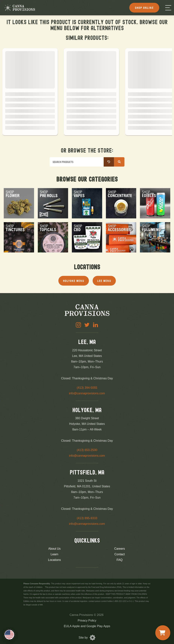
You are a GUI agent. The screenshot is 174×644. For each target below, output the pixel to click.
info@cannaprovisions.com (87, 393)
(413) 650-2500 (87, 450)
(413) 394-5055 (87, 388)
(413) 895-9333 (87, 518)
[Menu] (168, 8)
